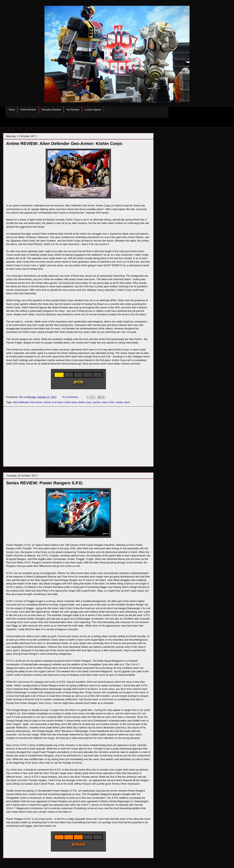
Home (12, 110)
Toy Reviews (73, 110)
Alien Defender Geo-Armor (28, 402)
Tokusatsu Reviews (51, 110)
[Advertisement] (78, 437)
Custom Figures (93, 110)
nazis (105, 402)
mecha (97, 402)
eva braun (58, 402)
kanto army (71, 402)
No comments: (71, 397)
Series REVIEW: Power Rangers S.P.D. (45, 483)
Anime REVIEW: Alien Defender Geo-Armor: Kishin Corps (64, 144)
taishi (127, 402)
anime (47, 402)
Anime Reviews (28, 110)
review (119, 402)
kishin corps (85, 402)
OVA (112, 402)
